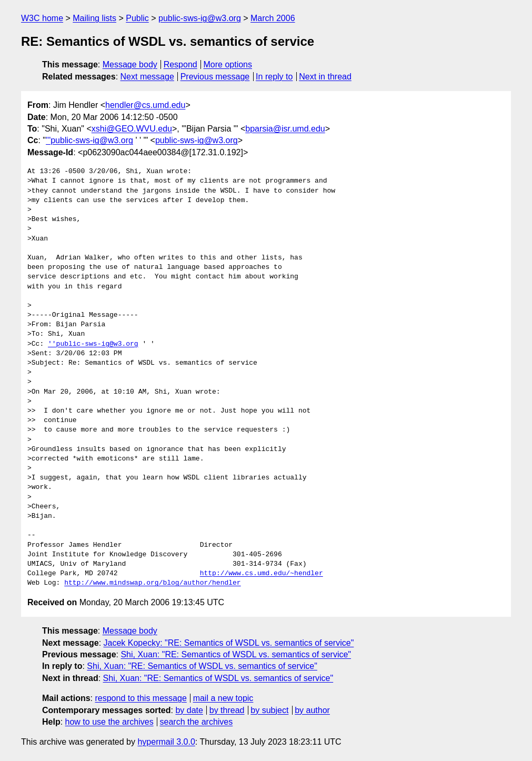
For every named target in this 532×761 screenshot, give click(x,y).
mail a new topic (223, 698)
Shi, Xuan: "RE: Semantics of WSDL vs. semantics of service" (236, 654)
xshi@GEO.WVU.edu (132, 129)
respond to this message (140, 698)
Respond (180, 64)
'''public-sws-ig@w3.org (89, 140)
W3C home (42, 18)
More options (228, 64)
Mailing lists (94, 18)
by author (312, 710)
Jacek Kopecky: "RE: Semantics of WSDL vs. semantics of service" (229, 643)
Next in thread (325, 77)
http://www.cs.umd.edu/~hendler (262, 574)
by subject (269, 710)
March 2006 (273, 18)
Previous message (215, 77)
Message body (130, 64)
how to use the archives (109, 722)
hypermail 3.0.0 (166, 742)
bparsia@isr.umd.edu (285, 129)
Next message (147, 77)
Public (137, 18)
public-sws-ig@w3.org (200, 18)
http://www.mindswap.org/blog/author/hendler (152, 583)
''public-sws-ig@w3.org (93, 344)
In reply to (274, 77)
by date (189, 710)
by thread (227, 710)
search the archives (197, 722)
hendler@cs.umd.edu (145, 105)
